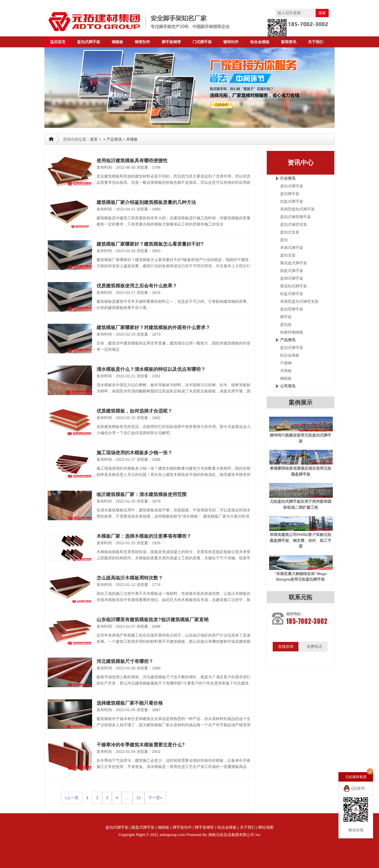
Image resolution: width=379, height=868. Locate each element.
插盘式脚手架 (292, 271)
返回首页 (58, 42)
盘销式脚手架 (292, 278)
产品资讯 (114, 139)
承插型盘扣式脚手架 (297, 209)
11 (139, 798)
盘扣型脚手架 (292, 309)
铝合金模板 (260, 42)
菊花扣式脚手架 (294, 286)
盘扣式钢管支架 (294, 224)
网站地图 (266, 827)
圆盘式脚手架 (143, 827)
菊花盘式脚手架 (294, 263)
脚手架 (286, 317)
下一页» (155, 798)
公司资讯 (288, 386)
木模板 (132, 139)
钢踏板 (117, 42)
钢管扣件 (142, 42)
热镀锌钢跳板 (292, 332)
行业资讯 (288, 178)
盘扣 (284, 240)
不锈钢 (286, 363)
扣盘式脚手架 (292, 201)
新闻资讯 (289, 42)
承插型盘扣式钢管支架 (299, 301)
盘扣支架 (288, 255)
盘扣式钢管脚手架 (296, 217)
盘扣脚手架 (290, 194)
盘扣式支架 (290, 232)
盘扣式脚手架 (89, 42)
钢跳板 (286, 378)
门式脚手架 (202, 42)
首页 (94, 139)
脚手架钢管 (171, 42)
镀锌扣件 (231, 42)
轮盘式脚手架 (292, 294)
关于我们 (316, 42)
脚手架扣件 (182, 827)
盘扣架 (286, 325)
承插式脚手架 (292, 248)
